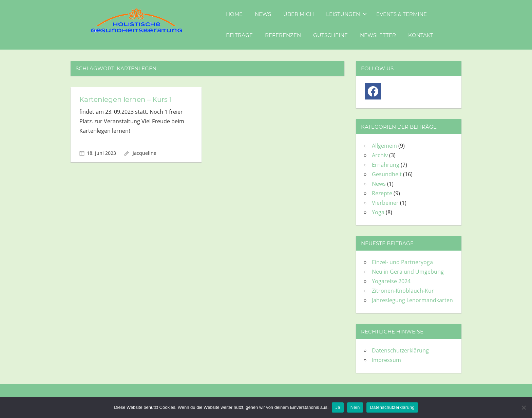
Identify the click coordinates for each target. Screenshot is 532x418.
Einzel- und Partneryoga (402, 262)
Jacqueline (145, 153)
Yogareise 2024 (391, 281)
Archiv (380, 155)
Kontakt (421, 35)
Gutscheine (330, 35)
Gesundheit (387, 174)
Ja (338, 407)
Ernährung (386, 165)
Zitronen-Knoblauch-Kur (403, 291)
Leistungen (346, 14)
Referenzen (283, 35)
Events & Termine (402, 14)
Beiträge (239, 35)
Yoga (378, 212)
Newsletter (378, 35)
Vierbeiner (385, 203)
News (263, 14)
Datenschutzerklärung (400, 350)
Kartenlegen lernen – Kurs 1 (126, 99)
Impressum (386, 360)
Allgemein (384, 146)
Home (234, 14)
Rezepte (382, 193)
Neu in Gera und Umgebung (408, 272)
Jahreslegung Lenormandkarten (412, 300)
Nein (355, 407)
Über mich (299, 14)
